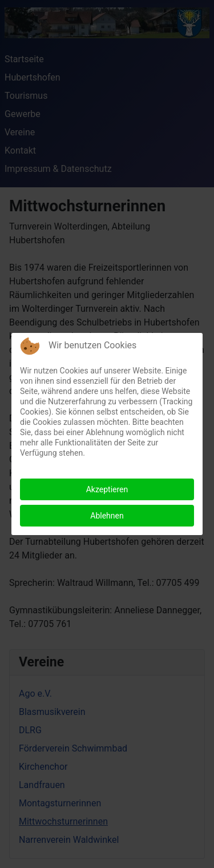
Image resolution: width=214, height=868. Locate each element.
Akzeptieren (107, 489)
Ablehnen (107, 516)
